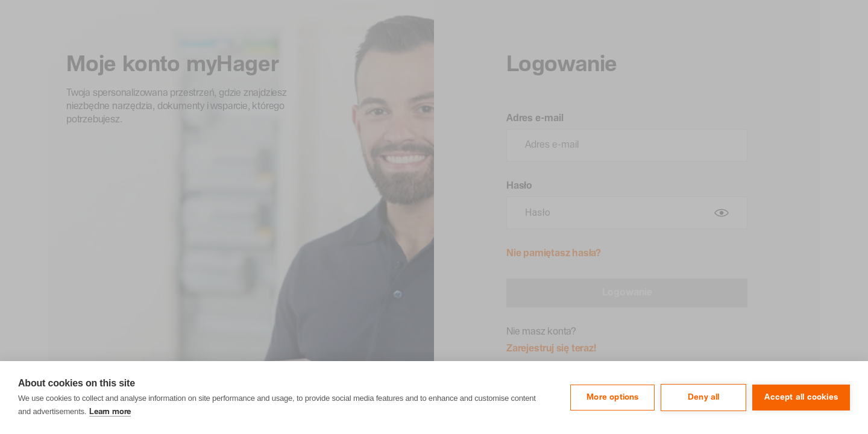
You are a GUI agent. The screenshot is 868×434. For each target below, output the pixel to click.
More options (612, 397)
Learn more (110, 412)
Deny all (704, 397)
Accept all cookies (801, 397)
